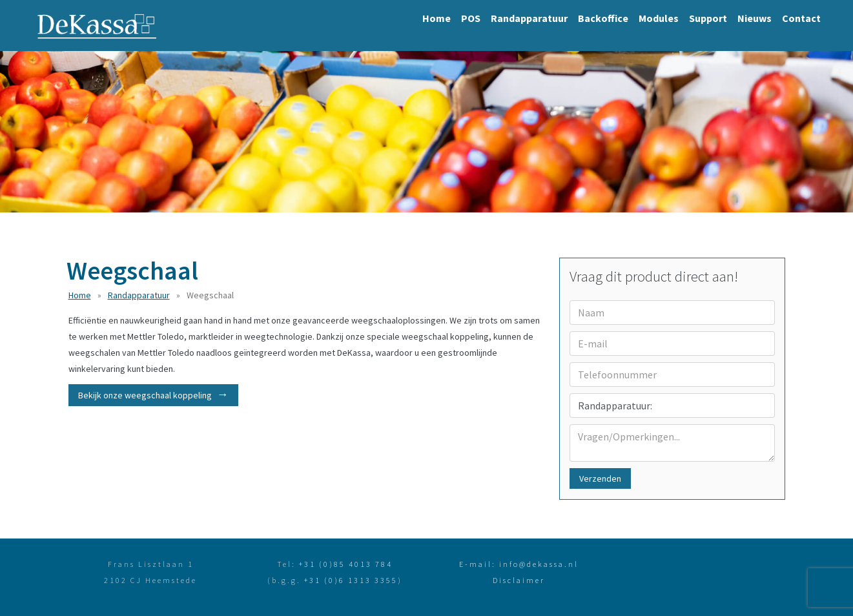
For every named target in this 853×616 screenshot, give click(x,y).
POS (471, 18)
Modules (659, 18)
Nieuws (755, 18)
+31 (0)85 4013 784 (346, 564)
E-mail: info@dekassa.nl (519, 564)
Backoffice (603, 18)
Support (708, 18)
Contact (801, 18)
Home (437, 18)
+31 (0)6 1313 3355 (351, 580)
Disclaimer (519, 580)
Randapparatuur (529, 18)
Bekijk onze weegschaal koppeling (145, 395)
